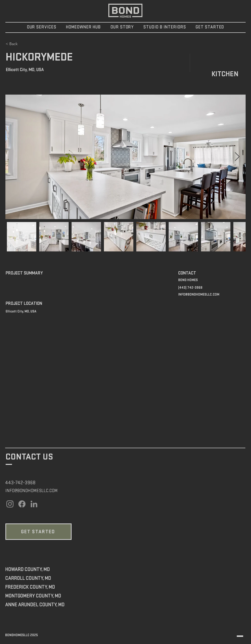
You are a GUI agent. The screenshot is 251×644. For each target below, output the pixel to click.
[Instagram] (10, 504)
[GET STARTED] (38, 532)
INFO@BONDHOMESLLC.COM (199, 294)
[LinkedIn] (34, 504)
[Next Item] (237, 157)
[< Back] (23, 44)
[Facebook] (22, 504)
